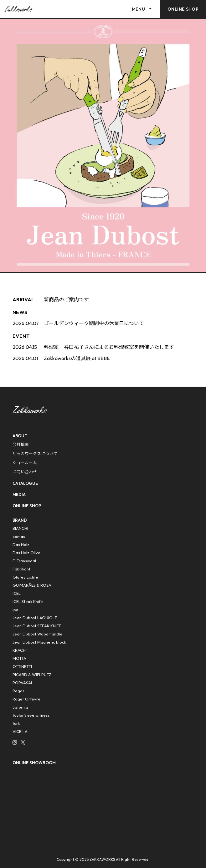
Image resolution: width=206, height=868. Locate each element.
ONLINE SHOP (27, 506)
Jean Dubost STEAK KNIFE (37, 626)
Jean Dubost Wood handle (37, 634)
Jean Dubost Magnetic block (39, 642)
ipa (15, 610)
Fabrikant (21, 569)
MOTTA (19, 658)
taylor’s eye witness (31, 715)
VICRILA (20, 731)
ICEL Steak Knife (28, 601)
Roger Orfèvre (26, 699)
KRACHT (20, 650)
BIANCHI (20, 528)
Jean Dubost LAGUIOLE (35, 618)
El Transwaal (24, 561)
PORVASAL (23, 683)
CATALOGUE (25, 483)
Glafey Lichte (25, 577)
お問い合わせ (25, 472)
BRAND (20, 520)
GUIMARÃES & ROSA (32, 585)
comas (19, 536)
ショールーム (25, 463)
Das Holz (21, 544)
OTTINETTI (22, 666)
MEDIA (19, 494)
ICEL (17, 593)
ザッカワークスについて (35, 454)
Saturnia (20, 707)
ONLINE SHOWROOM (34, 763)
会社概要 (21, 444)
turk (16, 723)
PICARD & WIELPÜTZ (32, 675)
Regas (18, 691)
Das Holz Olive (26, 553)
